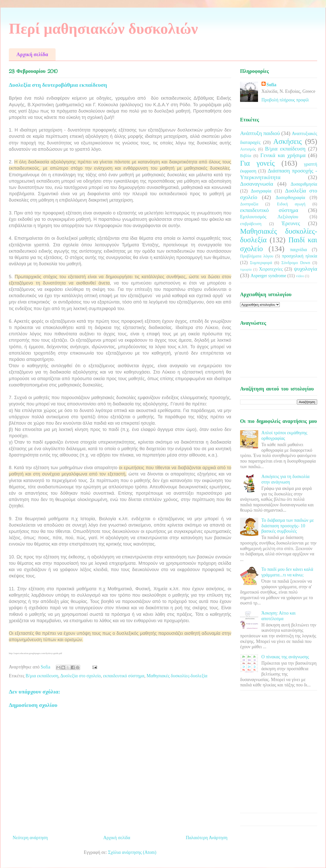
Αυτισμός (248, 149)
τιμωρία (246, 269)
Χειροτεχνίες (271, 269)
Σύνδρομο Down (296, 263)
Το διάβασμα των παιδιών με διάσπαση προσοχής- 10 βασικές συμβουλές (288, 526)
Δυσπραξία (249, 204)
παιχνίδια (298, 250)
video (300, 276)
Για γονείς (257, 163)
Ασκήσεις (287, 141)
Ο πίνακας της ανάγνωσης (285, 657)
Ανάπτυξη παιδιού (260, 133)
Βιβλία (246, 156)
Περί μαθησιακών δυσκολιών (103, 29)
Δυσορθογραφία (290, 198)
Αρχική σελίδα (32, 54)
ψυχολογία (306, 269)
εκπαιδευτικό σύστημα (124, 676)
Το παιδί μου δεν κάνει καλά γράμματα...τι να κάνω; (287, 572)
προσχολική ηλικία (300, 256)
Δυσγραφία (261, 191)
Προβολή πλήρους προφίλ (285, 100)
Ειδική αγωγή (291, 204)
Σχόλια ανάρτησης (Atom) (132, 852)
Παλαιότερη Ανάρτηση (207, 838)
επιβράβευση (251, 224)
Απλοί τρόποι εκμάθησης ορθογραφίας (284, 436)
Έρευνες (291, 223)
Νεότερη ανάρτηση (30, 838)
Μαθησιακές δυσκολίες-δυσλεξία (177, 676)
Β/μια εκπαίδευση (42, 676)
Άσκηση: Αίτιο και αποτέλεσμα (278, 616)
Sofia (272, 85)
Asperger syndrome (268, 276)
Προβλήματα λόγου (257, 256)
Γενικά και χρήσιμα (283, 155)
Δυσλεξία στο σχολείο (81, 676)
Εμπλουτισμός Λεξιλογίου (269, 217)
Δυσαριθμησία (304, 184)
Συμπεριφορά (261, 263)
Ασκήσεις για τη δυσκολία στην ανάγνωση (285, 479)
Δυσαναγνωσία (257, 184)
